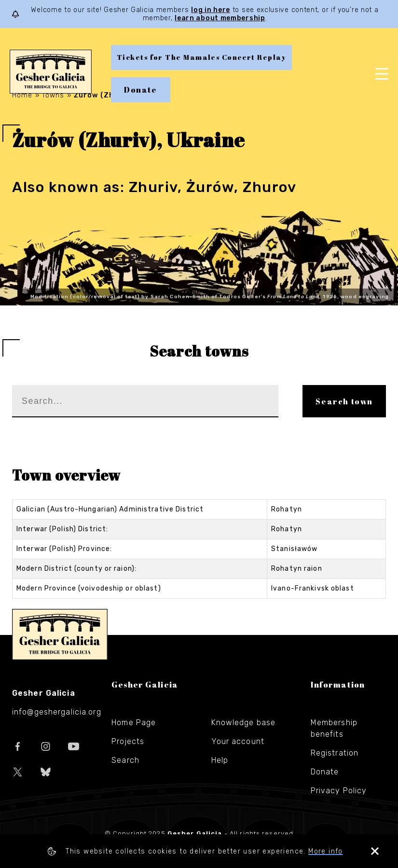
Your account (238, 741)
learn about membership (220, 18)
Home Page (134, 723)
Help (220, 760)
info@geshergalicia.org (57, 712)
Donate (141, 90)
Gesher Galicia (60, 634)
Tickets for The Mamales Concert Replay (201, 57)
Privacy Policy (339, 791)
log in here (211, 10)
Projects (128, 741)
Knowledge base (244, 723)
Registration (335, 753)
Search (125, 760)
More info (326, 851)
